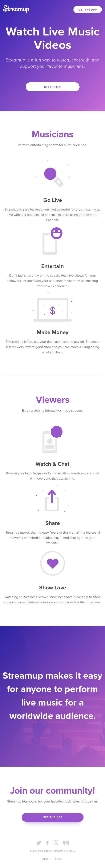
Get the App (88, 10)
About (46, 859)
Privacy (58, 859)
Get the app (52, 87)
